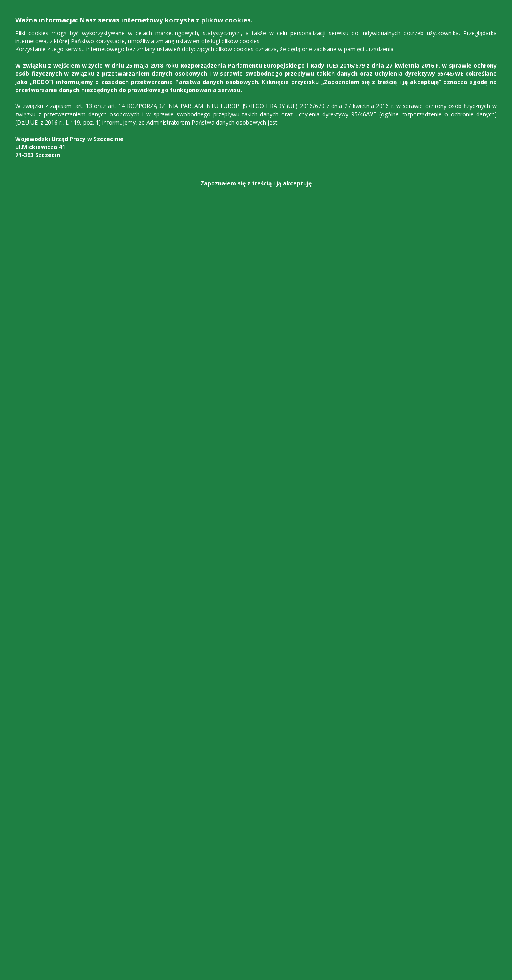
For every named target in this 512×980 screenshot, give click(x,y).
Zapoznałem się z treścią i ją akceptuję (256, 183)
